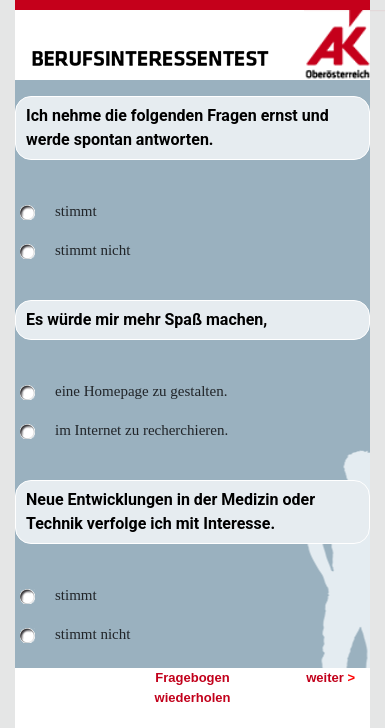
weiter (330, 677)
